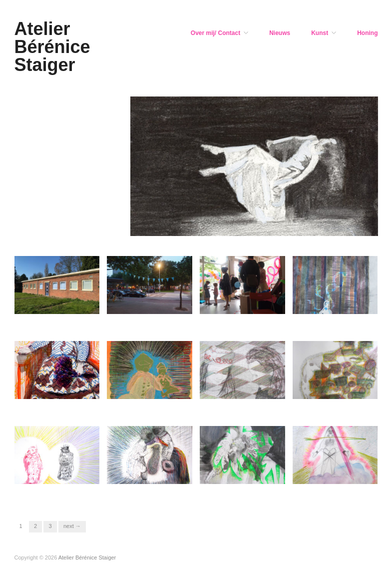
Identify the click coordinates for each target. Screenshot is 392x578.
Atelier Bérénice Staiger (52, 47)
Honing (367, 33)
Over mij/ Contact (215, 33)
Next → (72, 526)
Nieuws (280, 33)
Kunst (320, 33)
